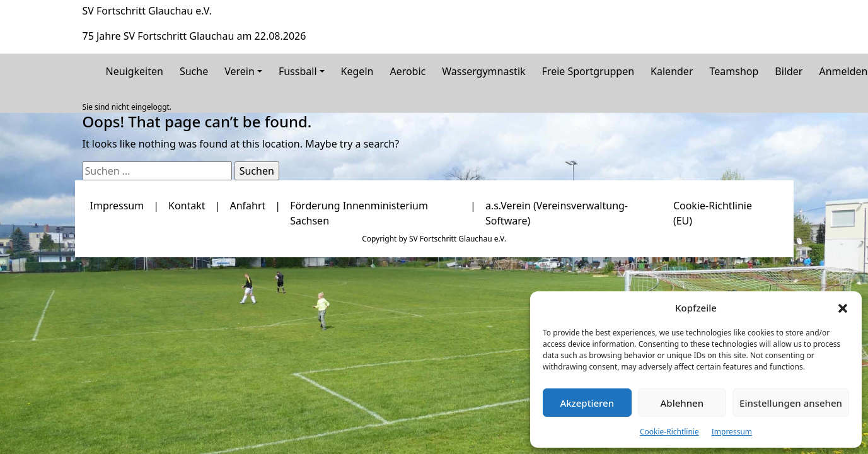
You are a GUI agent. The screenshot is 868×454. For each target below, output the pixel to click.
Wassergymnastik (483, 71)
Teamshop (734, 71)
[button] (843, 308)
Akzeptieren (587, 403)
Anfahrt (247, 206)
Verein (240, 71)
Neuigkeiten (135, 71)
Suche (194, 71)
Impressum (732, 432)
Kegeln (357, 71)
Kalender (672, 71)
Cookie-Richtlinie (669, 432)
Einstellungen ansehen (791, 403)
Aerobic (408, 71)
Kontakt (187, 206)
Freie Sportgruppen (588, 71)
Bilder (789, 71)
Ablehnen (682, 403)
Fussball (298, 71)
